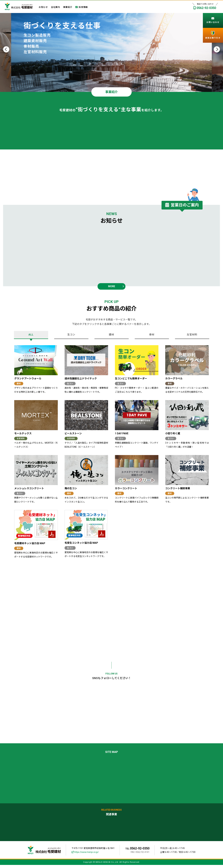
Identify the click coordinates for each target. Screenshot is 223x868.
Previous (6, 49)
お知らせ (43, 7)
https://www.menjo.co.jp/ (85, 855)
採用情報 (82, 7)
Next (217, 49)
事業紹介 (68, 7)
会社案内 (56, 7)
